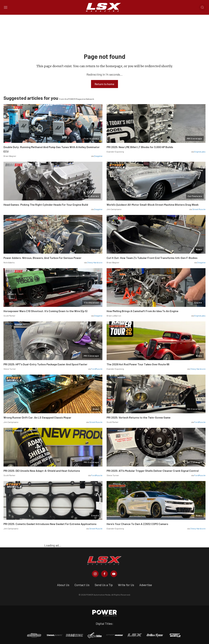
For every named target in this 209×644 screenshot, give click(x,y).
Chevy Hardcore (95, 262)
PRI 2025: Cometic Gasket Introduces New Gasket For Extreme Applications (50, 524)
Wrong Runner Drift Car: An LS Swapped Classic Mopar (37, 417)
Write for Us (126, 585)
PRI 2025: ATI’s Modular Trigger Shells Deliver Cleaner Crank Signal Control (153, 471)
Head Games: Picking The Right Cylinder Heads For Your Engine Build (46, 205)
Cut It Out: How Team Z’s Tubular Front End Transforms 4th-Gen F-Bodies (152, 258)
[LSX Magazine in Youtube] (114, 574)
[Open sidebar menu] (6, 7)
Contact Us (82, 585)
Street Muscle (199, 209)
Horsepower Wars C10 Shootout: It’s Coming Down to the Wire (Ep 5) (45, 311)
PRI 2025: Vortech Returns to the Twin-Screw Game (139, 417)
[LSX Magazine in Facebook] (104, 574)
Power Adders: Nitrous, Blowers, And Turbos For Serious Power (42, 258)
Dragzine (98, 156)
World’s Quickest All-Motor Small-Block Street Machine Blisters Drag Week (153, 205)
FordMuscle (97, 369)
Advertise (146, 585)
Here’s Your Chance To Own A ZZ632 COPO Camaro (137, 524)
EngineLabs (200, 152)
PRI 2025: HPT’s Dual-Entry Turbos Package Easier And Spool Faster (45, 364)
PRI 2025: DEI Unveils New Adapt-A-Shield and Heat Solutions (42, 471)
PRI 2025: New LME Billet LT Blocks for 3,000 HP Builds (140, 147)
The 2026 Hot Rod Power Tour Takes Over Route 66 (138, 364)
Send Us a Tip (104, 585)
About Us (63, 585)
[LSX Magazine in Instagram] (95, 574)
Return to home (104, 84)
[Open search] (202, 7)
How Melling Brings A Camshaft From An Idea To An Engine (142, 311)
